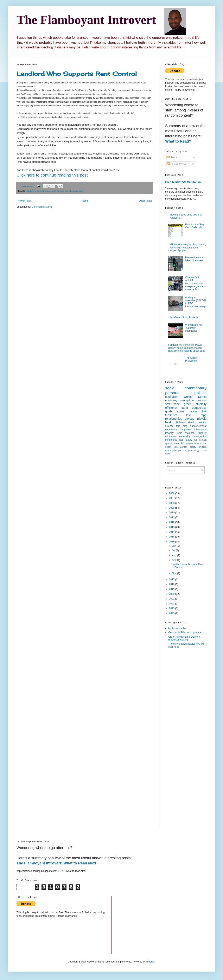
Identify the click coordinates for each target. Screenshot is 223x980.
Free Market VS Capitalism (183, 182)
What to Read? (178, 141)
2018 (172, 584)
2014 (172, 532)
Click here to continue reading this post (52, 175)
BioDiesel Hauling (186, 423)
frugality (202, 433)
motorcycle (171, 450)
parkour (182, 450)
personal (52, 191)
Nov (175, 573)
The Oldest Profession (191, 359)
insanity (169, 433)
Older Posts (145, 201)
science (169, 426)
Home (85, 201)
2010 (172, 513)
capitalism (31, 191)
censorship (171, 440)
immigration (200, 436)
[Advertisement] (182, 717)
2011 (172, 518)
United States (195, 397)
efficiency (171, 408)
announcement (198, 426)
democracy (199, 408)
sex (167, 404)
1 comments (27, 186)
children (203, 447)
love (189, 415)
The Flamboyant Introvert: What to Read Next (56, 863)
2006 (172, 493)
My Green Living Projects (184, 317)
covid (204, 450)
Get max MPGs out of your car (185, 632)
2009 (172, 508)
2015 (172, 537)
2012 (172, 522)
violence (190, 433)
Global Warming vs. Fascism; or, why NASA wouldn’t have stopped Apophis (187, 248)
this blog (182, 426)
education (171, 436)
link (204, 411)
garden (184, 447)
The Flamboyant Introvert (86, 20)
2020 (172, 594)
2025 (172, 613)
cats (176, 447)
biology (190, 419)
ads (181, 440)
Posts (172, 157)
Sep (175, 560)
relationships (174, 419)
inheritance (200, 430)
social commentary (74, 191)
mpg (204, 415)
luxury (189, 440)
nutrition (189, 443)
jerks (180, 433)
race (177, 404)
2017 (172, 580)
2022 (172, 604)
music (177, 443)
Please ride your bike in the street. (195, 259)
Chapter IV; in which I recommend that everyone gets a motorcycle (194, 283)
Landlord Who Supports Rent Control (77, 74)
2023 (172, 608)
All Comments (177, 164)
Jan (174, 546)
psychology (194, 450)
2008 (172, 503)
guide (169, 411)
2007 (172, 498)
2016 (172, 542)
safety (193, 447)
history (193, 411)
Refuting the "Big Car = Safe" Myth (195, 226)
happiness (186, 430)
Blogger (150, 962)
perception (187, 400)
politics (60, 191)
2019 (172, 589)
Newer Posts (25, 201)
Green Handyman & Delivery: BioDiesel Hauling (184, 638)
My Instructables (177, 628)
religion (202, 423)
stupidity (201, 404)
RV (182, 443)
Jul (174, 550)
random (201, 400)
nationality (185, 436)
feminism (171, 415)
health (169, 422)
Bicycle (202, 419)
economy (42, 191)
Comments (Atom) (42, 207)
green (188, 404)
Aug (175, 555)
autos (181, 411)
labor (185, 408)
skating (168, 454)
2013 (172, 527)
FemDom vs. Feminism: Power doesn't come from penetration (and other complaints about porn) (187, 348)
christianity (171, 430)
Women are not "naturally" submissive (194, 328)
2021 (172, 599)
